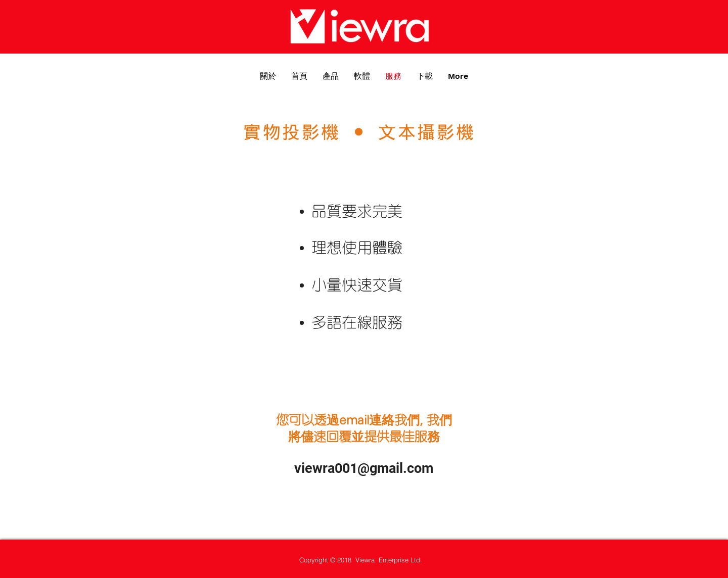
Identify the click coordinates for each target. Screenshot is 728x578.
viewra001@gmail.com (364, 468)
